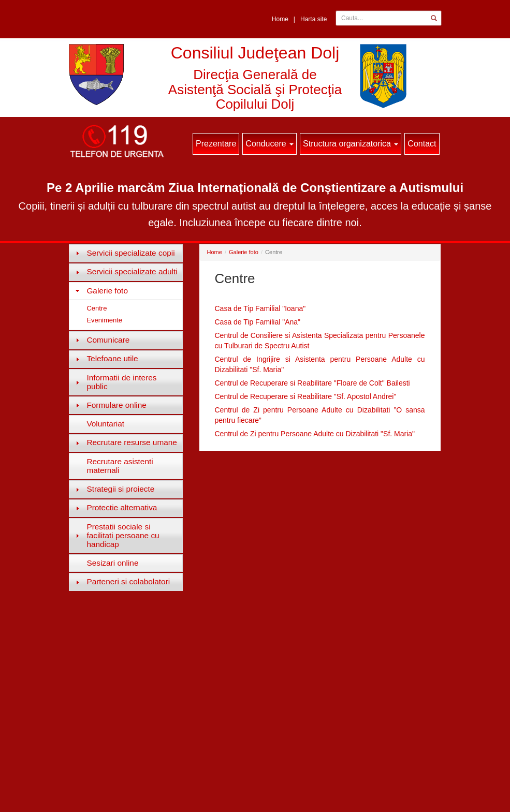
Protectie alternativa (122, 507)
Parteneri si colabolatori (128, 581)
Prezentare (216, 144)
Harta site (314, 19)
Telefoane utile (112, 358)
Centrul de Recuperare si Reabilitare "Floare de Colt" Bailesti (312, 383)
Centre (97, 308)
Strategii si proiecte (120, 489)
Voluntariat (105, 424)
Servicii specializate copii (130, 253)
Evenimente (104, 320)
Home (280, 19)
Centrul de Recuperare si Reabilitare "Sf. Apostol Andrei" (306, 396)
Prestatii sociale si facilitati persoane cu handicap (123, 535)
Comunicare (108, 340)
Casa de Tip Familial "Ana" (258, 322)
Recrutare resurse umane (132, 442)
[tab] (126, 253)
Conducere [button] (269, 144)
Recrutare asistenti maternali (120, 466)
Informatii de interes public (121, 382)
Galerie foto (107, 291)
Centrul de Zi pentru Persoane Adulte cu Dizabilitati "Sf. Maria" (315, 434)
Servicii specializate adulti (132, 271)
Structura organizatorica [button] (351, 144)
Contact (422, 144)
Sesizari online (112, 563)
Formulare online (116, 405)
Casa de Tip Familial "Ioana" (260, 308)
